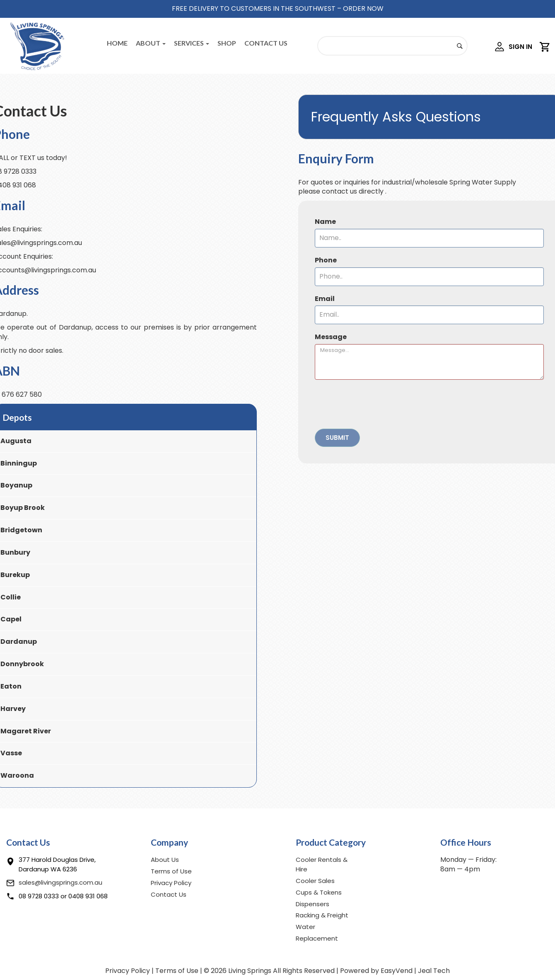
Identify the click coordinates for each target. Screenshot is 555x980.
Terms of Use (171, 871)
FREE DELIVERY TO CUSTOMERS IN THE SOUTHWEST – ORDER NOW (278, 8)
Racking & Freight (322, 915)
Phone (326, 260)
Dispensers (312, 904)
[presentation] (378, 404)
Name (325, 222)
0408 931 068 (88, 896)
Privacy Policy (171, 883)
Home (117, 43)
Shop (227, 43)
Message (331, 337)
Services (192, 43)
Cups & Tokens (319, 892)
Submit (337, 438)
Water (305, 927)
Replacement (317, 938)
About (151, 43)
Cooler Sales (315, 881)
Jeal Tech (434, 971)
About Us (165, 860)
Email (325, 299)
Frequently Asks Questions (396, 117)
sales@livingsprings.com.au (60, 882)
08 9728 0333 (39, 896)
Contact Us (266, 43)
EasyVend (397, 971)
